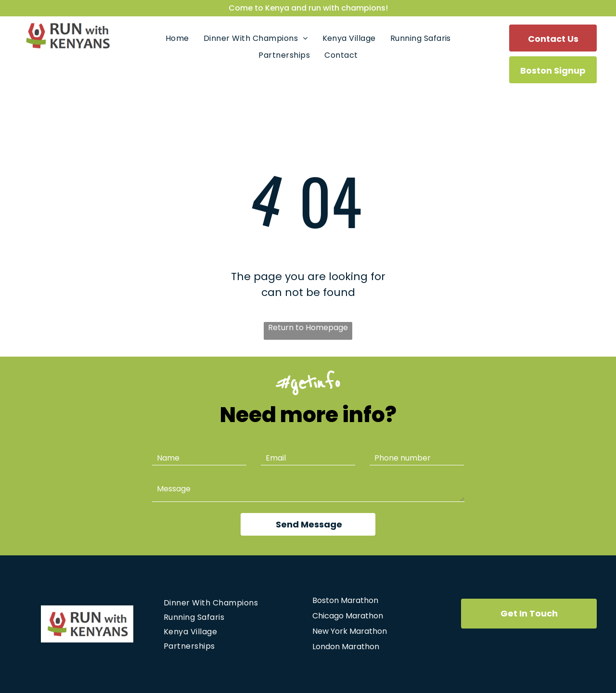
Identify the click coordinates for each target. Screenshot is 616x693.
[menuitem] (177, 38)
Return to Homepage (308, 327)
